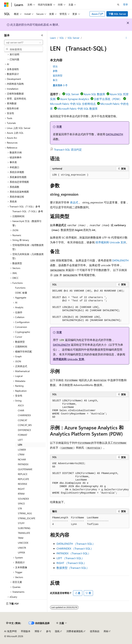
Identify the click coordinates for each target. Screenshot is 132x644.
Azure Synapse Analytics (75, 99)
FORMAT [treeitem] (23, 435)
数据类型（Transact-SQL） (73, 568)
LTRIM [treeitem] (21, 454)
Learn (53, 38)
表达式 (74, 202)
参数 (55, 71)
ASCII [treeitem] (21, 405)
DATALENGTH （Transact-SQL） (76, 544)
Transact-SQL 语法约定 (68, 149)
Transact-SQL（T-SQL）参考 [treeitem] (28, 211)
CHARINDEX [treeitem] (24, 415)
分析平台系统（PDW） (108, 99)
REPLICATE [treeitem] (23, 479)
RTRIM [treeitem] (21, 494)
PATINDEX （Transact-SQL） (74, 553)
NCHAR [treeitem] (22, 459)
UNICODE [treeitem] (23, 543)
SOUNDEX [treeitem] (23, 499)
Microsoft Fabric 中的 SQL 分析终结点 (73, 104)
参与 (48, 631)
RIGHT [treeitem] (21, 489)
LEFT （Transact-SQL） (70, 558)
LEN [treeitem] (20, 445)
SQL (62, 38)
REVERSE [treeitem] (23, 484)
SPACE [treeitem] (21, 503)
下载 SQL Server (117, 14)
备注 (55, 80)
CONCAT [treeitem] (23, 420)
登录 (125, 4)
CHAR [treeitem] (21, 410)
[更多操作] (126, 38)
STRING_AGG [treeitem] (25, 513)
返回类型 (58, 75)
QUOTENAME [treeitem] (25, 469)
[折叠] (42, 35)
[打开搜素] (118, 5)
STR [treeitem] (20, 508)
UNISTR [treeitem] (22, 548)
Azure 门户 (97, 14)
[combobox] (24, 43)
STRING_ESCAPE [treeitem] (27, 518)
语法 (55, 66)
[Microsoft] (6, 5)
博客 (37, 631)
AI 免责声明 (10, 631)
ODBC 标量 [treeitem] (21, 293)
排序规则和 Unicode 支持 (111, 242)
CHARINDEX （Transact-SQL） (75, 548)
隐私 (57, 631)
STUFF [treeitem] (21, 523)
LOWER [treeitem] (22, 450)
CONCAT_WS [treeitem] (25, 425)
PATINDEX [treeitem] (23, 464)
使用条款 (95, 631)
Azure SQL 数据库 (94, 94)
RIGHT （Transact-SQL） (71, 563)
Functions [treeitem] (20, 288)
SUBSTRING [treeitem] (24, 528)
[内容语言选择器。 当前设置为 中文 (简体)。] (14, 623)
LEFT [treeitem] (20, 440)
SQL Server (73, 38)
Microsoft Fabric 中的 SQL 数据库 (78, 109)
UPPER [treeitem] (21, 553)
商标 (106, 631)
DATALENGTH (114, 134)
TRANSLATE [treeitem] (24, 533)
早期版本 (26, 631)
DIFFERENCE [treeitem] (24, 430)
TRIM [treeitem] (21, 538)
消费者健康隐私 (75, 631)
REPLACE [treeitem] (23, 474)
